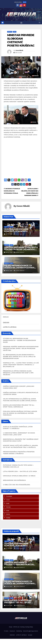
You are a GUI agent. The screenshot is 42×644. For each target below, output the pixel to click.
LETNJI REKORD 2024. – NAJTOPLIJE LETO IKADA (20, 471)
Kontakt (30, 635)
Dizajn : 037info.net (14, 627)
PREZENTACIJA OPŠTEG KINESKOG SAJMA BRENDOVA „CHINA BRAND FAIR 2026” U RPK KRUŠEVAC (18, 373)
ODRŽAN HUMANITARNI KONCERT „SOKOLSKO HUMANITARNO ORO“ (16, 231)
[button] (40, 23)
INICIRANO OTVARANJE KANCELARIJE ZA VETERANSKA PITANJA (12, 191)
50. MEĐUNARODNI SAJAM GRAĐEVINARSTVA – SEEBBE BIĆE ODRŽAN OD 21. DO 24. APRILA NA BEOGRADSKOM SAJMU (19, 357)
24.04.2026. (9, 548)
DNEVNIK (6, 322)
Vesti (15, 32)
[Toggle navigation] (21, 23)
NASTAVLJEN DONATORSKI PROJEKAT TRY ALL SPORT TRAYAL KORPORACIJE (18, 602)
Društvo (10, 32)
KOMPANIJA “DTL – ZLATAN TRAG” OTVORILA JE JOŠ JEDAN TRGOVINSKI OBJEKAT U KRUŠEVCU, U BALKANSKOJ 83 (21, 365)
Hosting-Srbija (29, 627)
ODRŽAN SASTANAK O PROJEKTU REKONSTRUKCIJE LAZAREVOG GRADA (21, 249)
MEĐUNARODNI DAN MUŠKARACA (14, 480)
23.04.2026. (9, 605)
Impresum (12, 631)
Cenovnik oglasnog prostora (30, 631)
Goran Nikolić (19, 50)
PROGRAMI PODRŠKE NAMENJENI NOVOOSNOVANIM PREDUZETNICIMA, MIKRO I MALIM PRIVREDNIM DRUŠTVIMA (21, 348)
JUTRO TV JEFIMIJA (10, 327)
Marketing (19, 631)
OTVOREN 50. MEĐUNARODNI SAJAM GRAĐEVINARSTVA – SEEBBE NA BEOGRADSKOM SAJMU (19, 340)
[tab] (21, 496)
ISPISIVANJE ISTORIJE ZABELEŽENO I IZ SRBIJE (19, 476)
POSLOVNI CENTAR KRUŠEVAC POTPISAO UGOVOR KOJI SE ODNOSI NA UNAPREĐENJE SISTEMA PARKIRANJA (20, 413)
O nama (6, 631)
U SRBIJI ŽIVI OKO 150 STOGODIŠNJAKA (17, 485)
